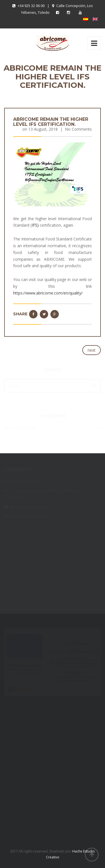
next (92, 350)
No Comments (78, 129)
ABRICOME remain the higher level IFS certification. (51, 122)
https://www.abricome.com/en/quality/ (48, 293)
